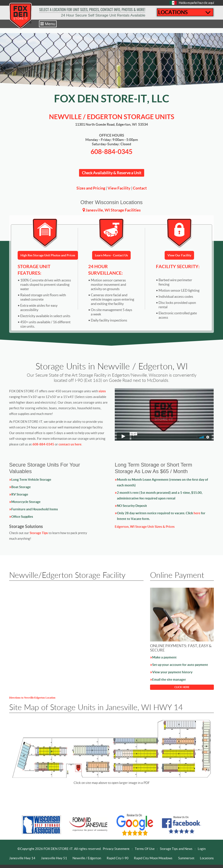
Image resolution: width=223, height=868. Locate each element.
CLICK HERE (182, 687)
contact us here (70, 444)
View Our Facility (179, 255)
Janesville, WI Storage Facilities (113, 210)
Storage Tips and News (176, 849)
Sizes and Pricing (91, 188)
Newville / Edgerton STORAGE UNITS (112, 117)
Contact (140, 188)
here (197, 513)
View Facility (119, 188)
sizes (102, 391)
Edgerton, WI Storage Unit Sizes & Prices (145, 527)
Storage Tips (39, 533)
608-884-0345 (111, 152)
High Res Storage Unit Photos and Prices (48, 255)
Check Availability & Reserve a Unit (112, 173)
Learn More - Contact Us (111, 255)
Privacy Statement (116, 849)
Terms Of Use (145, 849)
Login (202, 849)
